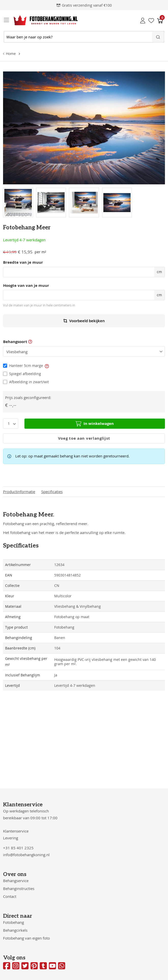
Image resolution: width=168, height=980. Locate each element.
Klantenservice (16, 831)
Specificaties (52, 492)
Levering (11, 838)
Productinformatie (19, 492)
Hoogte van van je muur (26, 286)
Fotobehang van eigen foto (26, 938)
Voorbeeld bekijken (84, 321)
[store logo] (42, 20)
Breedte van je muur (23, 262)
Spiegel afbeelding (25, 374)
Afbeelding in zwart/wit (29, 382)
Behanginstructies (19, 888)
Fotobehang (13, 922)
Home (11, 54)
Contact (10, 896)
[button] (47, 366)
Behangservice (16, 881)
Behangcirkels (15, 930)
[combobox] (84, 37)
